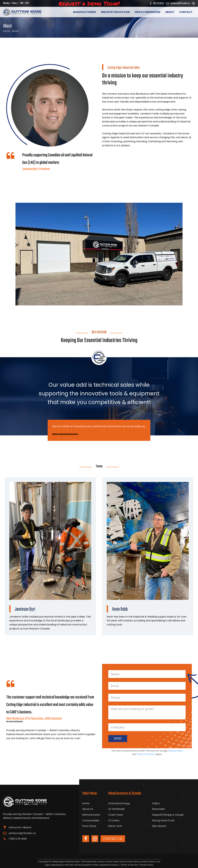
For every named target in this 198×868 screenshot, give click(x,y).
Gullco (156, 803)
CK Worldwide (116, 809)
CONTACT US (113, 839)
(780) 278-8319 (18, 839)
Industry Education (115, 12)
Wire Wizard (159, 826)
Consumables (91, 820)
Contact (186, 12)
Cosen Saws (116, 815)
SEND (118, 738)
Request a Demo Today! (89, 3)
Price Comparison (147, 12)
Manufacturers (85, 12)
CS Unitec (114, 820)
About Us (88, 809)
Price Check (89, 826)
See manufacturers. (65, 434)
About (170, 12)
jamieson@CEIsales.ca (180, 3)
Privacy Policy (175, 751)
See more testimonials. (15, 722)
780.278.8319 (158, 4)
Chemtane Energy (119, 803)
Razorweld (158, 809)
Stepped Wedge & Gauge (168, 815)
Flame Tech (115, 826)
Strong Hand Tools (163, 820)
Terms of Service (146, 754)
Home (6, 31)
